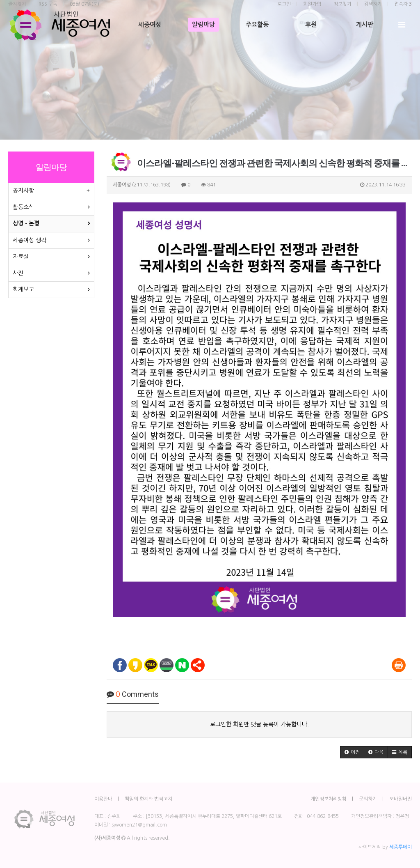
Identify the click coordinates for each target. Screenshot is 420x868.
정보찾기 (342, 4)
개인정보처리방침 (329, 799)
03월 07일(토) (84, 4)
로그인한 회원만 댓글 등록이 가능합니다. (259, 724)
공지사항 (23, 191)
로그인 (284, 4)
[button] (352, 752)
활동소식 (23, 207)
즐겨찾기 (17, 4)
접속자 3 (403, 4)
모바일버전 (401, 799)
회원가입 (312, 4)
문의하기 (368, 799)
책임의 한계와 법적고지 (148, 799)
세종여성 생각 (30, 240)
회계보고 (23, 289)
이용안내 (103, 799)
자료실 (21, 257)
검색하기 (373, 4)
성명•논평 (26, 223)
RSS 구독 (48, 4)
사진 (18, 273)
